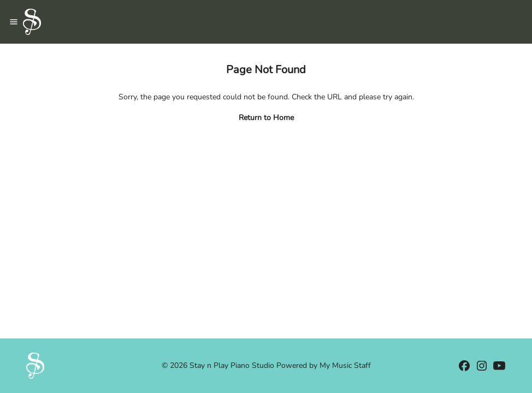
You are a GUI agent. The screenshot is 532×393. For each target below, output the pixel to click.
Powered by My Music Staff (324, 365)
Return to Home (266, 118)
